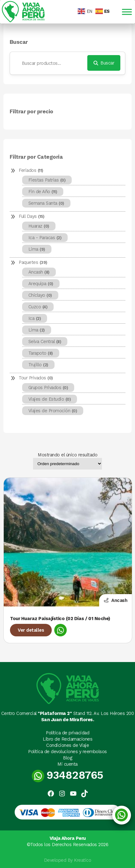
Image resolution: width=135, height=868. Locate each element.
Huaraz (39, 226)
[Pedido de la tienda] (67, 464)
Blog (67, 758)
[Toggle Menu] (127, 12)
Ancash (39, 272)
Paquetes (33, 262)
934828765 (67, 775)
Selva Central (45, 342)
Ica (35, 318)
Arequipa (41, 284)
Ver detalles (31, 630)
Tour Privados (36, 378)
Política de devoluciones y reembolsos (67, 752)
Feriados (31, 170)
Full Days (31, 216)
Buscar (19, 42)
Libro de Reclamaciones (67, 739)
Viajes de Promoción (53, 411)
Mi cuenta (67, 764)
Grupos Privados (48, 388)
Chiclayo (40, 295)
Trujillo (38, 365)
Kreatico (82, 860)
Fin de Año (43, 192)
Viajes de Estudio (50, 399)
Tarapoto (41, 353)
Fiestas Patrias (47, 180)
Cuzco (38, 307)
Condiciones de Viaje (67, 745)
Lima (37, 249)
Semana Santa (46, 203)
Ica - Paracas (45, 238)
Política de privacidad (67, 733)
